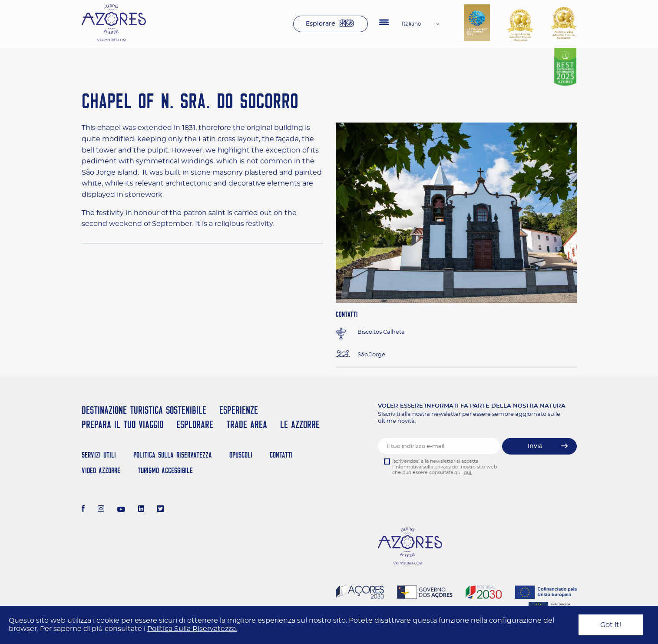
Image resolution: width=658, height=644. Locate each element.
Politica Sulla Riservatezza (173, 455)
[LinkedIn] (141, 510)
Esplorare (321, 24)
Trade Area (247, 424)
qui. (468, 473)
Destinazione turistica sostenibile (144, 410)
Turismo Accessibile (165, 470)
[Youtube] (121, 510)
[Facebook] (83, 510)
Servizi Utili (99, 455)
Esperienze (239, 410)
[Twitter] (160, 510)
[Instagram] (101, 510)
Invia (535, 446)
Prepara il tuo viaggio (122, 424)
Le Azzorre (300, 424)
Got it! (611, 625)
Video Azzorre (101, 470)
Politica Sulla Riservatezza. (192, 629)
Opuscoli (241, 455)
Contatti (281, 455)
